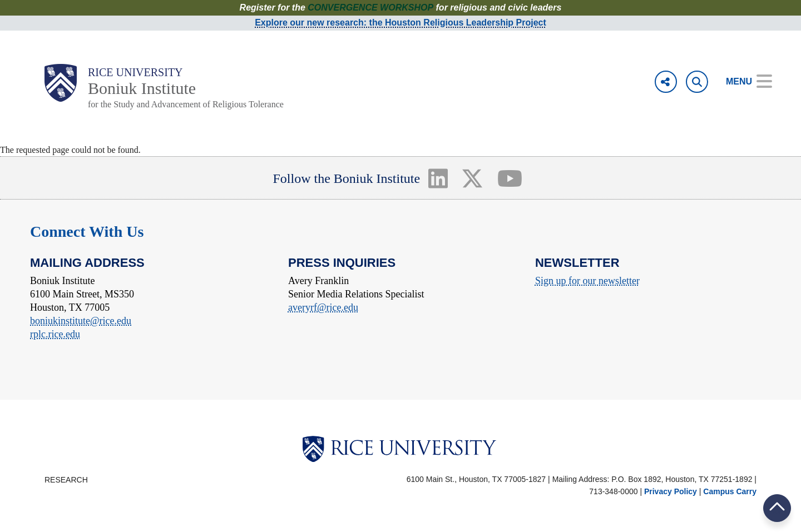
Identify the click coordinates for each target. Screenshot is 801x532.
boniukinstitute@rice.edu (81, 321)
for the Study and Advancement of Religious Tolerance (186, 104)
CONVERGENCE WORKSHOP (370, 8)
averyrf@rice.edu (323, 307)
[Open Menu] (741, 82)
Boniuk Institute (142, 88)
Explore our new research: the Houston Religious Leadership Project (400, 23)
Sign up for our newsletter (587, 281)
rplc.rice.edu (55, 334)
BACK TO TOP (777, 508)
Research (66, 480)
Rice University (135, 72)
